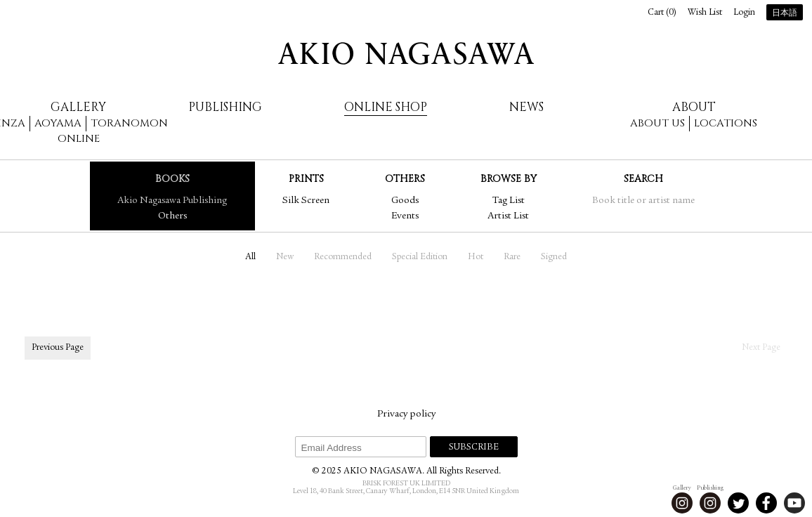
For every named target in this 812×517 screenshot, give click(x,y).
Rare (512, 257)
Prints (306, 179)
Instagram (682, 503)
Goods (405, 201)
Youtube (794, 503)
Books (172, 179)
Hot (476, 257)
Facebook (766, 503)
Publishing (225, 107)
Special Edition (420, 257)
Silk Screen (306, 201)
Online (79, 139)
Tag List (509, 201)
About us (657, 123)
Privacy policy (406, 414)
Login (744, 13)
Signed (554, 257)
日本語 (785, 13)
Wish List (705, 13)
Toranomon (129, 123)
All (250, 257)
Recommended (343, 257)
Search (643, 179)
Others (172, 216)
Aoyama (58, 123)
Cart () (662, 13)
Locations (726, 123)
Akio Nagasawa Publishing (172, 201)
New (285, 257)
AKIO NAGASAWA (406, 53)
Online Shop (386, 107)
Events (405, 216)
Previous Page (58, 348)
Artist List (508, 216)
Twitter (738, 503)
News (526, 107)
